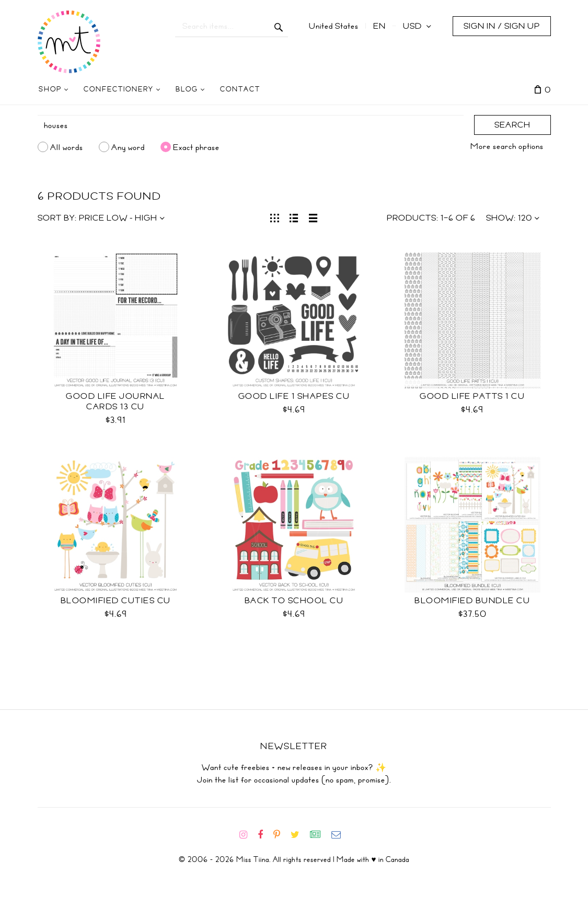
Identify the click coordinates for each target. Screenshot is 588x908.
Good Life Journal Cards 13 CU (116, 401)
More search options (507, 146)
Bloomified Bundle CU (472, 601)
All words (67, 147)
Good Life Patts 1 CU (472, 396)
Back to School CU (294, 601)
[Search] (251, 125)
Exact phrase (196, 147)
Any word (128, 147)
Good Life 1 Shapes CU (294, 396)
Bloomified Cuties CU (116, 601)
